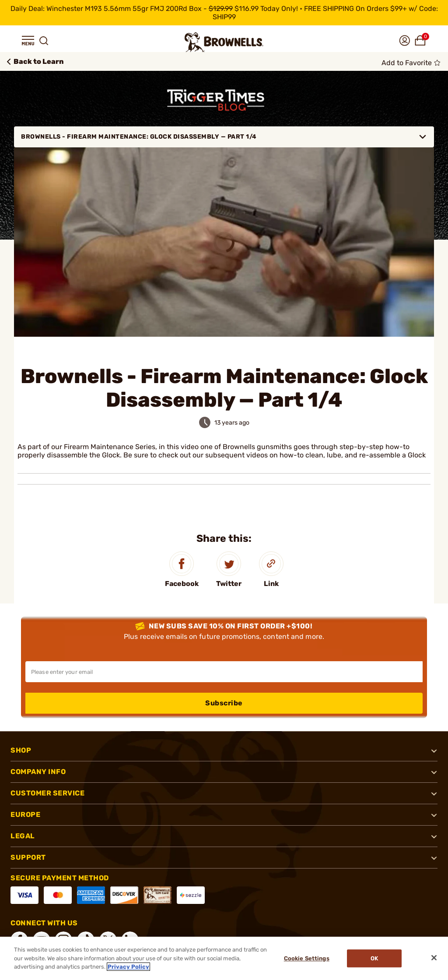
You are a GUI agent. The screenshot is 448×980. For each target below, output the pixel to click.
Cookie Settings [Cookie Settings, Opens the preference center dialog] (307, 958)
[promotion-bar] (224, 13)
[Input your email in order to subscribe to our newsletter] (224, 672)
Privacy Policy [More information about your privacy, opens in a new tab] (128, 967)
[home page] (224, 42)
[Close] (434, 958)
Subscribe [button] (224, 703)
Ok (374, 958)
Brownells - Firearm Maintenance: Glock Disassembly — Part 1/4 (224, 137)
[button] (28, 41)
